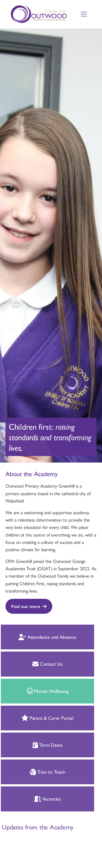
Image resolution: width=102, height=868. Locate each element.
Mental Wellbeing (38, 691)
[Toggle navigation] (84, 14)
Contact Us (38, 664)
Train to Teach (38, 772)
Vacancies (38, 799)
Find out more (29, 606)
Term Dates (38, 745)
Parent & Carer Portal (38, 718)
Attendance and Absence (38, 637)
